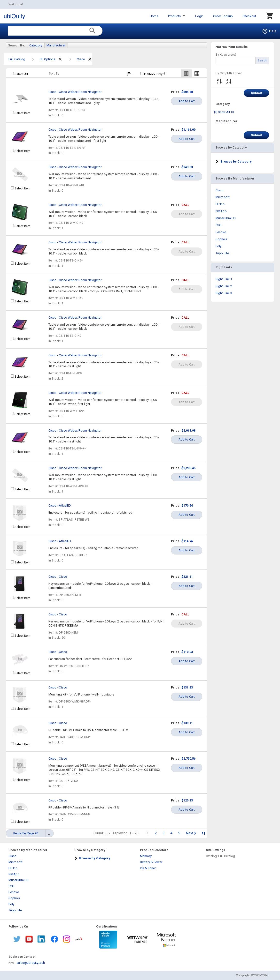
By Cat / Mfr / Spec (229, 73)
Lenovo (221, 232)
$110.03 (187, 652)
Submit (256, 93)
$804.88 (187, 92)
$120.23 (187, 800)
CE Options (47, 59)
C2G (218, 225)
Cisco (81, 59)
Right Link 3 (224, 293)
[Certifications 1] (108, 940)
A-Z (229, 82)
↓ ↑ (219, 82)
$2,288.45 (189, 468)
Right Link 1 (224, 279)
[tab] (242, 161)
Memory (146, 856)
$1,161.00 (189, 130)
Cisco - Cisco (58, 577)
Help (269, 31)
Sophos (221, 239)
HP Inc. (220, 204)
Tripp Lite (222, 253)
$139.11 (187, 723)
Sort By (54, 73)
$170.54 (187, 505)
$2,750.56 (189, 759)
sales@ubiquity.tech (31, 963)
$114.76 (187, 541)
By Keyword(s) (226, 55)
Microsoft (223, 197)
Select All (19, 74)
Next (191, 833)
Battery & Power (151, 862)
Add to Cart (187, 101)
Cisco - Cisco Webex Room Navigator (75, 92)
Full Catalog (17, 59)
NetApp (221, 211)
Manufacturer (56, 45)
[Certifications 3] (166, 940)
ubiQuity (14, 16)
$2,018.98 (189, 430)
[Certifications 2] (137, 940)
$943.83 (187, 167)
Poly (218, 246)
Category (36, 45)
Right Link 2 (224, 286)
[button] (234, 161)
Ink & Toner (148, 868)
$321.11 (187, 577)
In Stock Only (151, 74)
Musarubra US (226, 218)
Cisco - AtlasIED (60, 505)
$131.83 (187, 687)
